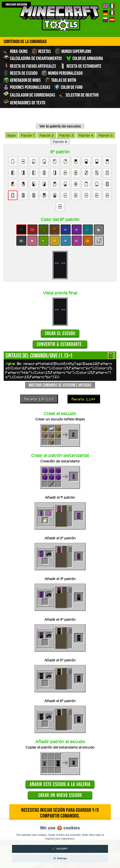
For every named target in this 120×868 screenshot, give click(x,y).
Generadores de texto (24, 102)
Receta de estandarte (81, 66)
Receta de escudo (20, 73)
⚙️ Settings (60, 858)
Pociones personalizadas (27, 87)
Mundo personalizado (62, 73)
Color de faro (68, 87)
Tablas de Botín (60, 80)
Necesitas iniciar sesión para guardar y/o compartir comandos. (60, 813)
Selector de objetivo (79, 95)
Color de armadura (84, 58)
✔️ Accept (60, 849)
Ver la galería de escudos (60, 126)
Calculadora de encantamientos (33, 58)
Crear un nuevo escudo (60, 795)
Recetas (41, 51)
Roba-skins (15, 51)
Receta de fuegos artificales (30, 66)
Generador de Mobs (22, 80)
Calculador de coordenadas (29, 95)
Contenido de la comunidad (25, 41)
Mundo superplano (73, 51)
